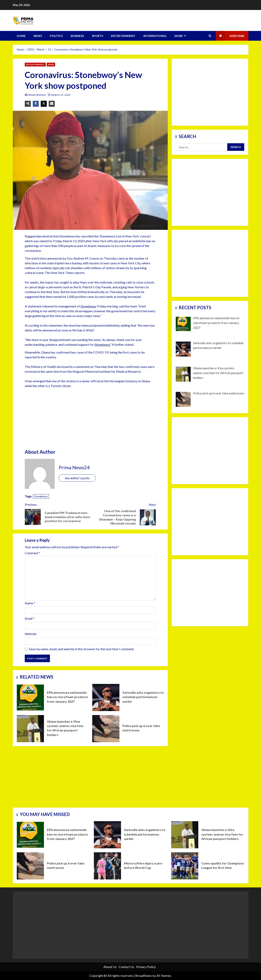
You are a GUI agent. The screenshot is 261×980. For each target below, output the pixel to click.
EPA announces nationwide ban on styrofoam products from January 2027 (30, 697)
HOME (21, 36)
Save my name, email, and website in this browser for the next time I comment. (82, 649)
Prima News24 (37, 95)
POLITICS (56, 36)
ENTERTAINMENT (123, 36)
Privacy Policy (146, 967)
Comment (33, 553)
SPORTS (97, 36)
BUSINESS (77, 36)
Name (30, 603)
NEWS (38, 36)
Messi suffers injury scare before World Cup (107, 866)
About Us (110, 967)
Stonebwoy (88, 306)
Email (30, 618)
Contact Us (126, 967)
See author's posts (77, 478)
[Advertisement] (90, 419)
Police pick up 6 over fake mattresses (106, 729)
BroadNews (143, 976)
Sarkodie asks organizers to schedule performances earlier (106, 697)
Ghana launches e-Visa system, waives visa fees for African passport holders (30, 729)
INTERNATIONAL (155, 36)
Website (31, 634)
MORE (179, 36)
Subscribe (230, 36)
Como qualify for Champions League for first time (185, 866)
